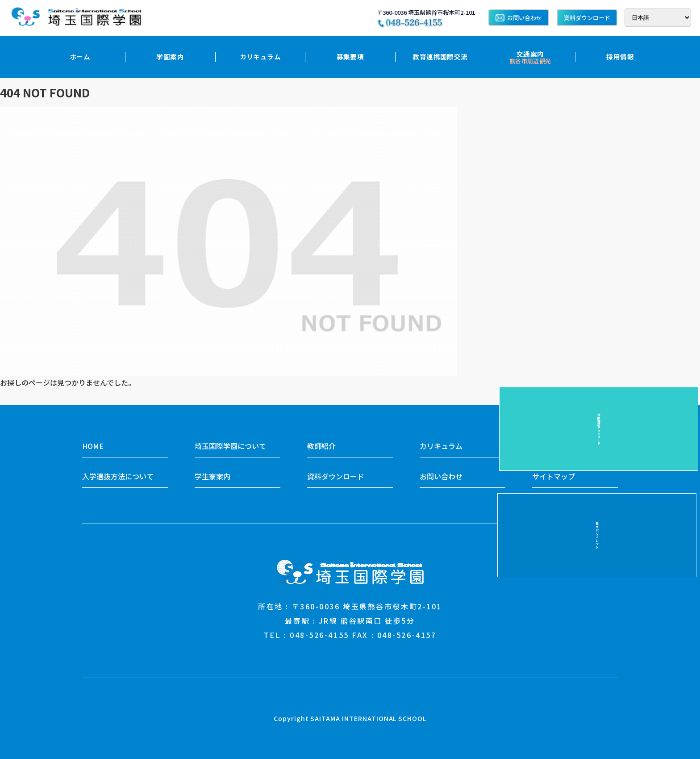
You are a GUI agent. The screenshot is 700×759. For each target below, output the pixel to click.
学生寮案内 (212, 476)
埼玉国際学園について (230, 446)
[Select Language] (658, 18)
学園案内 (170, 57)
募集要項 (350, 57)
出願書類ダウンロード (682, 429)
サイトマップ (554, 476)
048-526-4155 (319, 635)
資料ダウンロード (587, 18)
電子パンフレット (682, 330)
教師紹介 (321, 446)
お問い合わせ (519, 18)
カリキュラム (260, 57)
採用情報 (620, 57)
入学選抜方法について (118, 476)
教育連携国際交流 (440, 57)
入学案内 (546, 446)
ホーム (80, 57)
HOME (93, 446)
